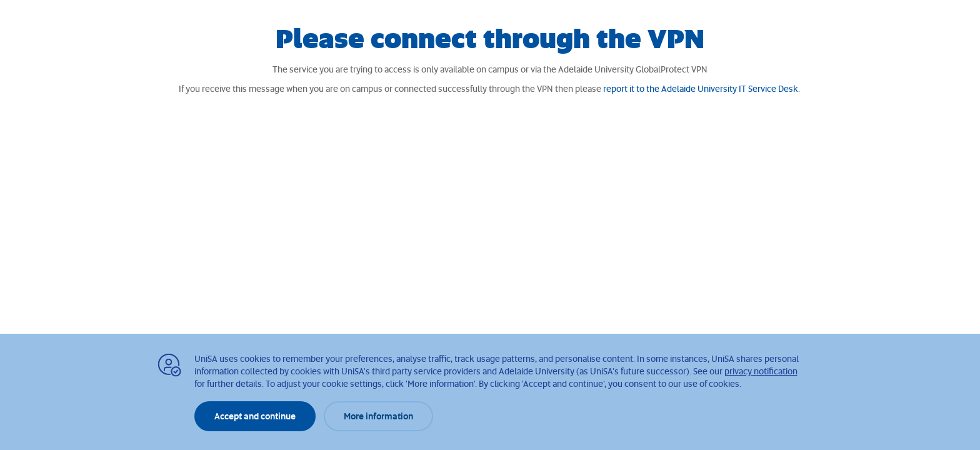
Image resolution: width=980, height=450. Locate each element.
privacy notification (761, 371)
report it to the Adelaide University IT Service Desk (701, 88)
